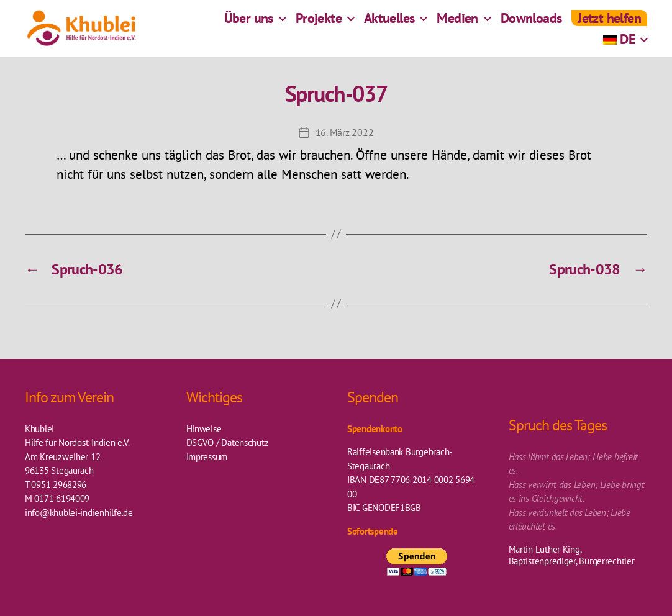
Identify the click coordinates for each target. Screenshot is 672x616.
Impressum (207, 457)
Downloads (531, 22)
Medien (457, 22)
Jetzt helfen (609, 22)
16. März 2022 (345, 132)
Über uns (249, 22)
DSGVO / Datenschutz (228, 442)
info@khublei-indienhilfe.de (79, 513)
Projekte (319, 22)
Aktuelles (389, 22)
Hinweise (204, 429)
